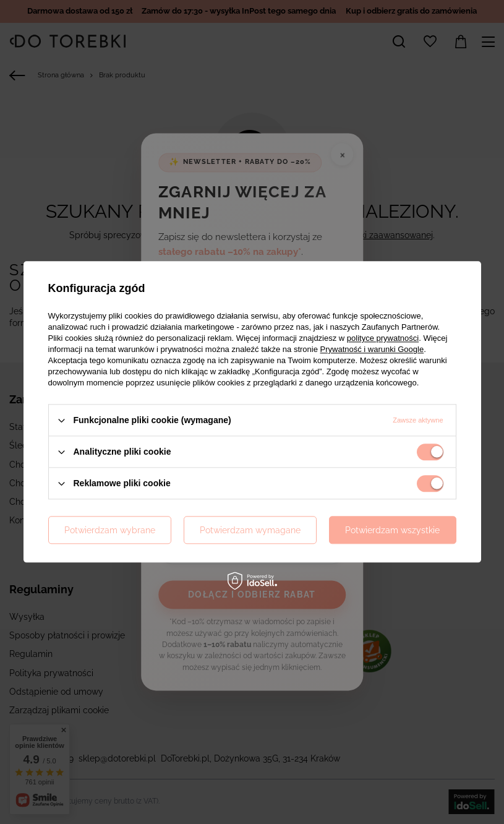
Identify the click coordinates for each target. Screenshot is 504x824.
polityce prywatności (383, 338)
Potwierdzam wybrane (110, 530)
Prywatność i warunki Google (372, 349)
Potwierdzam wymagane (250, 530)
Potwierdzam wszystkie (392, 530)
